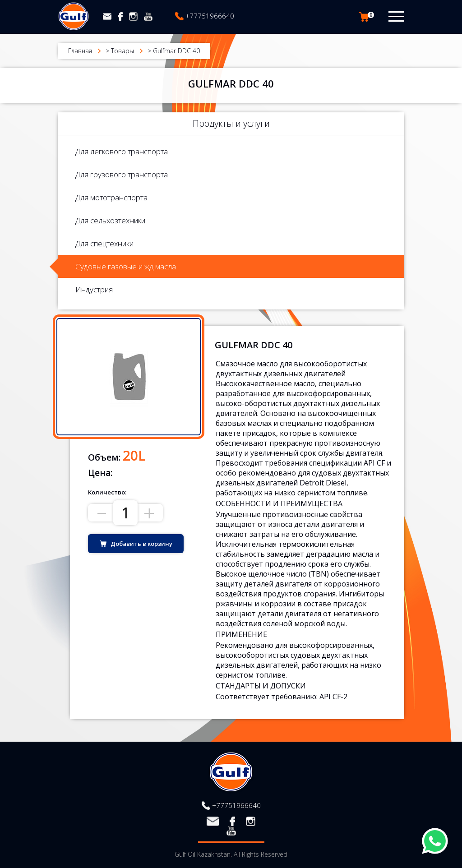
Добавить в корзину (141, 544)
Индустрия (94, 289)
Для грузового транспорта (122, 174)
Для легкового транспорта (122, 151)
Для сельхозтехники (110, 220)
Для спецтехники (104, 243)
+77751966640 (210, 16)
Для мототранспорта (111, 197)
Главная (80, 51)
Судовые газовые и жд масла (126, 266)
